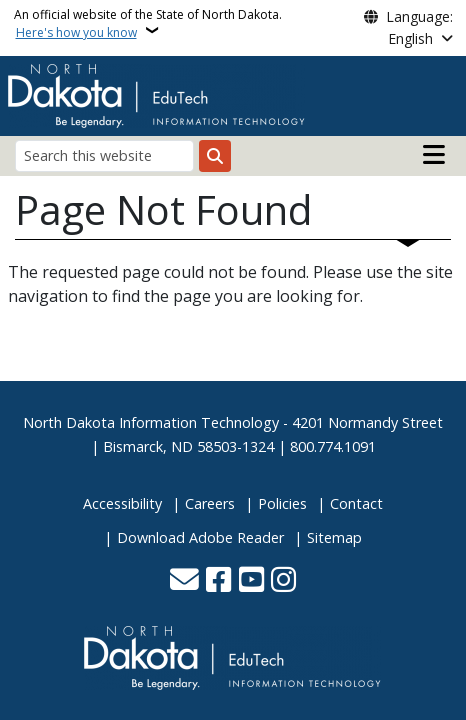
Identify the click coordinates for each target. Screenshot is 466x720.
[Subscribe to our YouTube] (251, 581)
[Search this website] (104, 155)
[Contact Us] (184, 581)
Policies (282, 503)
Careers (210, 503)
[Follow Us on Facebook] (218, 581)
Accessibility (122, 503)
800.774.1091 (333, 446)
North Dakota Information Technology (151, 422)
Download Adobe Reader (200, 537)
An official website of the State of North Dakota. (148, 23)
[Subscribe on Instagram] (283, 581)
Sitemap (334, 537)
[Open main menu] (434, 155)
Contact (356, 503)
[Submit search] (215, 156)
